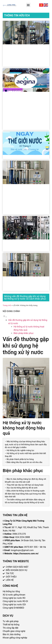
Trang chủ (7, 305)
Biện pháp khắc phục (24, 333)
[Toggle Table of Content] (5, 317)
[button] (28, 5)
